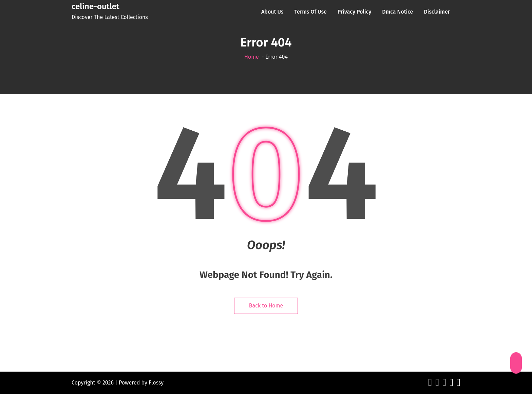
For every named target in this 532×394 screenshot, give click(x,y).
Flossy (156, 383)
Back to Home (266, 306)
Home (252, 57)
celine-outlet (96, 6)
